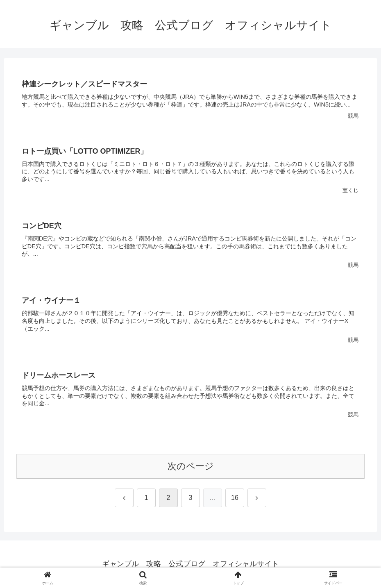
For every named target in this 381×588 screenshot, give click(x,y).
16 (235, 498)
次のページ (191, 466)
